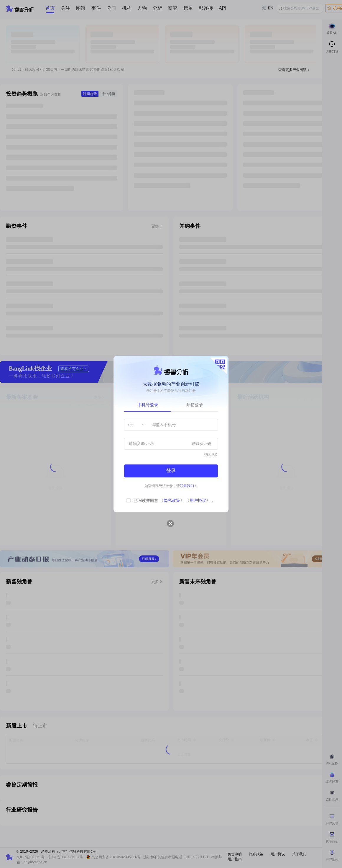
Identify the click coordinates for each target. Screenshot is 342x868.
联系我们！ (189, 486)
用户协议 (198, 500)
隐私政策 (172, 500)
